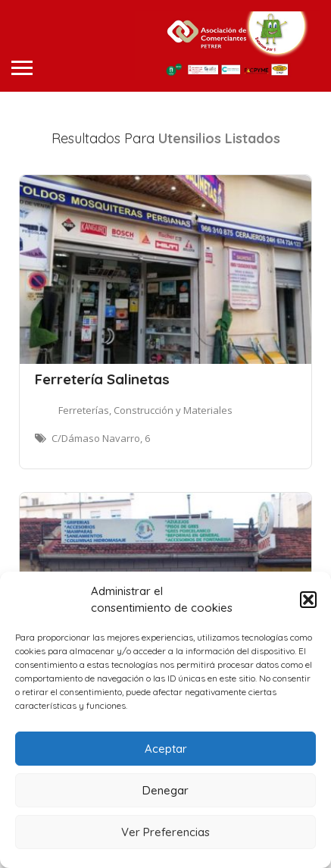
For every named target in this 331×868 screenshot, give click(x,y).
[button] (308, 600)
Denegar (165, 790)
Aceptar (166, 749)
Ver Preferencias (165, 832)
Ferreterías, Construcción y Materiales (145, 410)
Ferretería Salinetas (102, 379)
